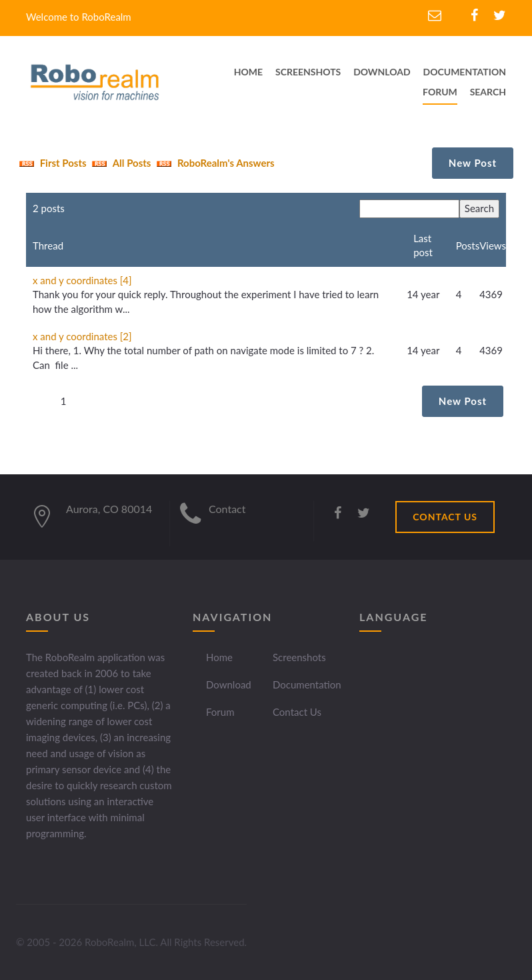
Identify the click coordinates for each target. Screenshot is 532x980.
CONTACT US (445, 517)
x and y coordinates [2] (82, 336)
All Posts (120, 163)
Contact (227, 509)
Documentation (307, 684)
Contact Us (297, 712)
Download (229, 684)
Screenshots (299, 657)
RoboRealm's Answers (214, 163)
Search (488, 92)
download (382, 72)
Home (219, 657)
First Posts (51, 163)
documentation (465, 72)
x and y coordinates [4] (82, 280)
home (248, 72)
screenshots (308, 72)
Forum (440, 92)
